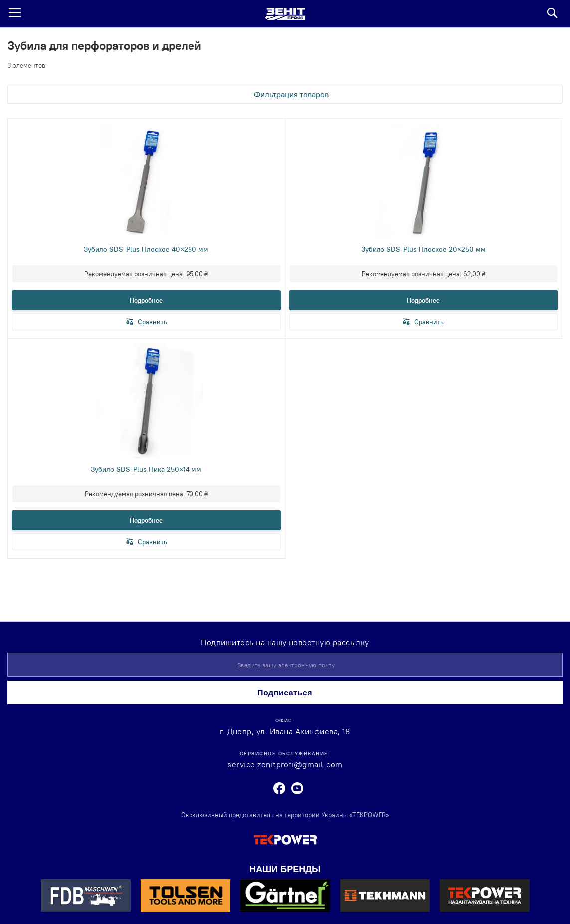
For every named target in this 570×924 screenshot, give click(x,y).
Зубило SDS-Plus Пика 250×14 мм (146, 469)
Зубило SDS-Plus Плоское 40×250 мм (146, 249)
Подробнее (146, 300)
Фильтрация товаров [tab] (291, 94)
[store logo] (285, 14)
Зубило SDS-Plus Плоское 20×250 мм (423, 249)
